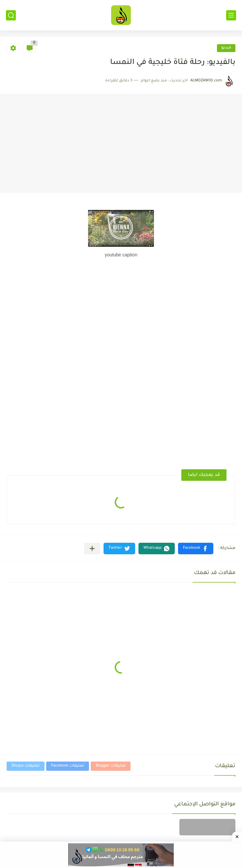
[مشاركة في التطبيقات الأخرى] (92, 549)
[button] (196, 549)
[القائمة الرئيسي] (231, 15)
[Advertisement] (121, 143)
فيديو (226, 48)
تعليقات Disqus (26, 766)
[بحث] (11, 15)
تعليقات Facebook (68, 766)
